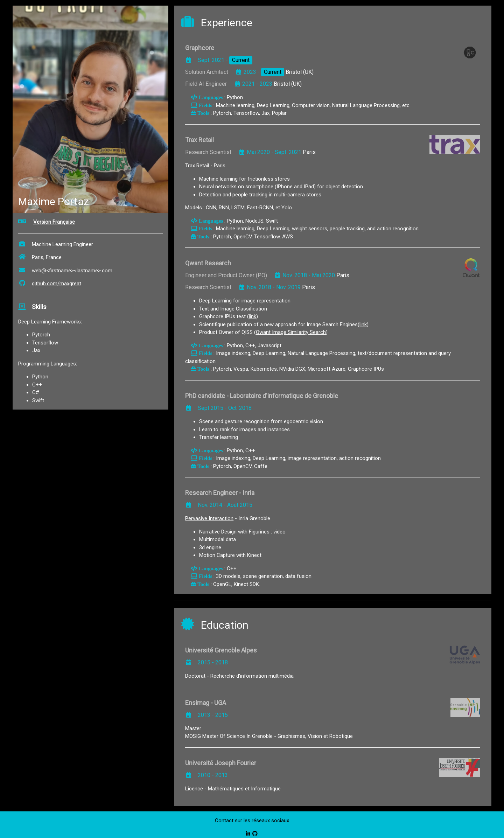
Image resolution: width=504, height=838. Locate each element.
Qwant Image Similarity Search (291, 332)
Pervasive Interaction (209, 518)
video (279, 532)
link (253, 316)
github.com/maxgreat (50, 284)
